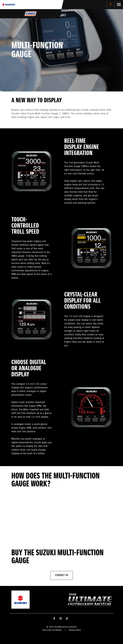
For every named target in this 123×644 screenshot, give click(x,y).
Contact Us (62, 575)
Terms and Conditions (52, 630)
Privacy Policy (75, 630)
